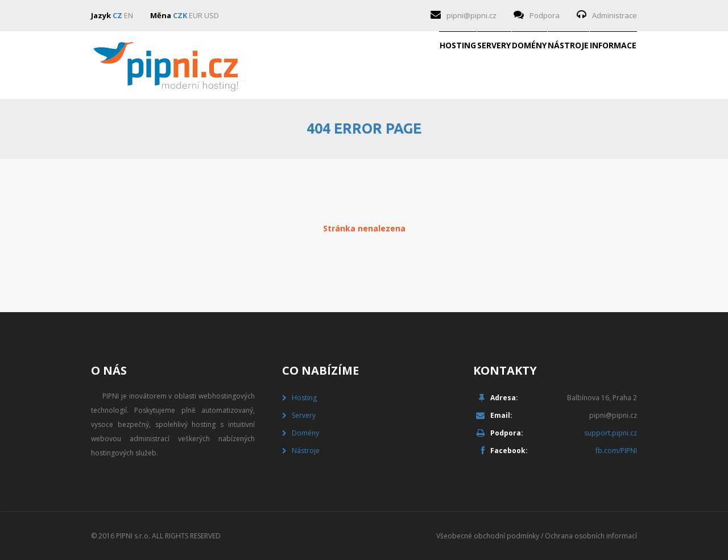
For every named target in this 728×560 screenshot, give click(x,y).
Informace (595, 65)
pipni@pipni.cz (471, 15)
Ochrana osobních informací (591, 536)
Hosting (294, 65)
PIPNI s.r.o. (133, 536)
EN (129, 15)
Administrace (615, 15)
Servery (367, 65)
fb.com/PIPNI (616, 451)
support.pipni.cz (611, 433)
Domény (438, 65)
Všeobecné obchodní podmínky (488, 536)
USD (212, 15)
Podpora (545, 15)
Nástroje (514, 65)
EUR (196, 15)
